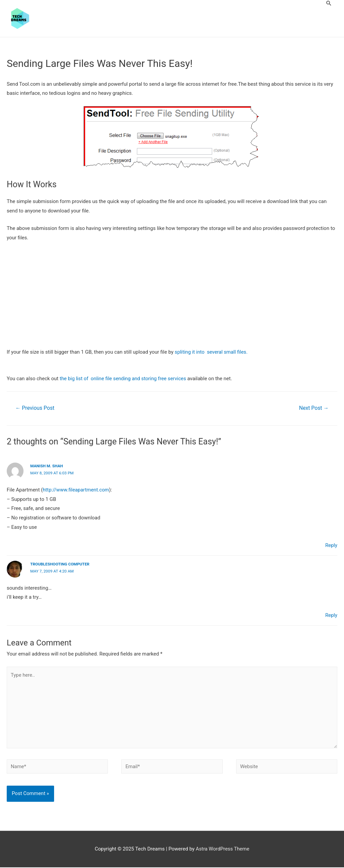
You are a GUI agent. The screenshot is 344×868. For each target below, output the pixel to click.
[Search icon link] (329, 3)
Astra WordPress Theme (223, 850)
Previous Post (35, 408)
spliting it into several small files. (212, 352)
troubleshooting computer (60, 564)
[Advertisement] (172, 298)
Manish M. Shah (47, 466)
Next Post (313, 408)
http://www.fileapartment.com (76, 489)
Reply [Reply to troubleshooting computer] (331, 615)
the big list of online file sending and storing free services (124, 379)
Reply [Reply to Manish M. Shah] (331, 545)
